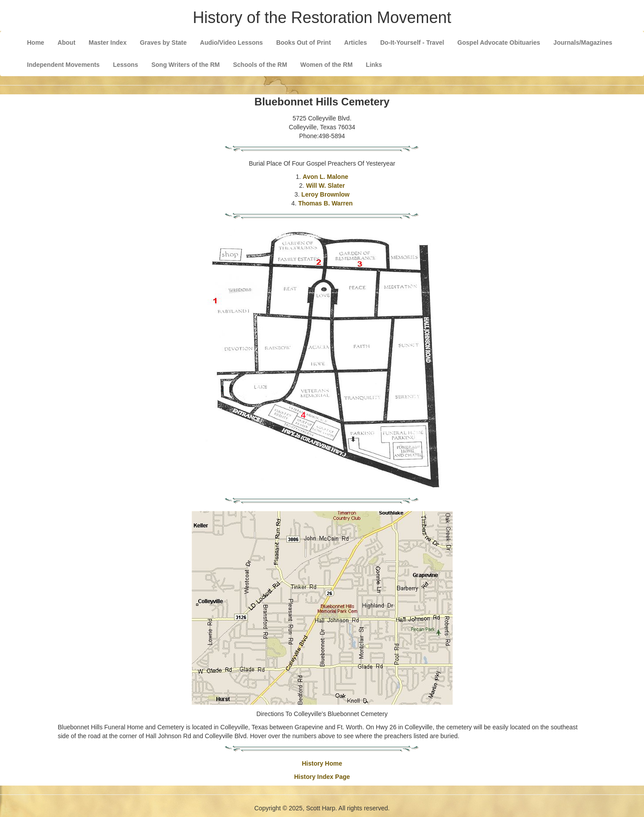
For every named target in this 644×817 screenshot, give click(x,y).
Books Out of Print (304, 43)
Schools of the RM (260, 65)
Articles (356, 43)
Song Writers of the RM (186, 65)
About (66, 43)
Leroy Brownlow (326, 194)
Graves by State (163, 43)
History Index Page (322, 777)
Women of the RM (327, 65)
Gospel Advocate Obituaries (499, 43)
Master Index (108, 43)
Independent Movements (63, 65)
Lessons (125, 65)
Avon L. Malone (326, 177)
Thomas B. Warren (326, 203)
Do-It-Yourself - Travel (412, 43)
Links (374, 65)
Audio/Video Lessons (231, 43)
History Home (322, 763)
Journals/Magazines (583, 43)
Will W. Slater (325, 186)
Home (36, 43)
